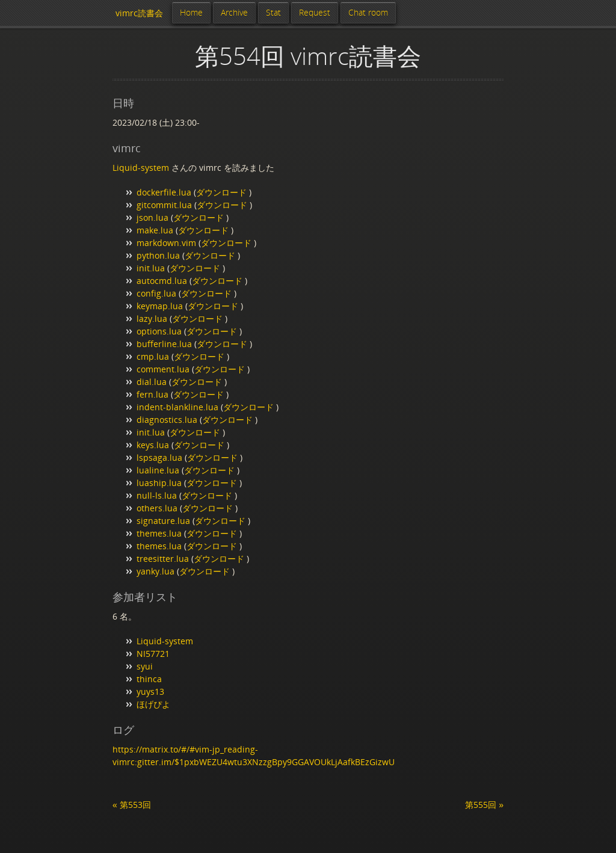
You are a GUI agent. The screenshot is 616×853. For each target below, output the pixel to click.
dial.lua (152, 382)
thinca (149, 679)
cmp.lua (153, 356)
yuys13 (150, 691)
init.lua (151, 268)
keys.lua (153, 445)
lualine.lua (158, 470)
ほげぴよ (153, 704)
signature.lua (163, 521)
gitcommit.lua (164, 205)
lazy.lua (152, 319)
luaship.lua (159, 483)
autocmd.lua (162, 281)
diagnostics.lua (167, 420)
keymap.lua (160, 306)
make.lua (155, 230)
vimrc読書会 (139, 13)
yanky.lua (156, 571)
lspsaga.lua (159, 457)
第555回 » (484, 805)
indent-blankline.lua (177, 407)
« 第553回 (132, 805)
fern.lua (152, 394)
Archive (234, 12)
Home (191, 12)
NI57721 (153, 654)
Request (315, 12)
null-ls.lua (157, 495)
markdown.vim (166, 243)
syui (145, 666)
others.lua (157, 508)
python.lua (158, 255)
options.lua (159, 331)
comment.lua (163, 369)
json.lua (152, 217)
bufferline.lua (164, 344)
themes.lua (159, 533)
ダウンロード (223, 192)
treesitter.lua (163, 559)
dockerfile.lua (164, 192)
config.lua (156, 293)
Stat (273, 12)
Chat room (368, 12)
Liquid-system (141, 168)
